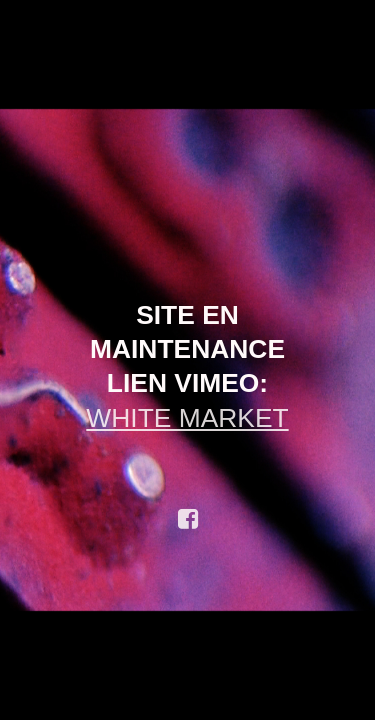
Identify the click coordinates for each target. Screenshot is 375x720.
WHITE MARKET (187, 418)
